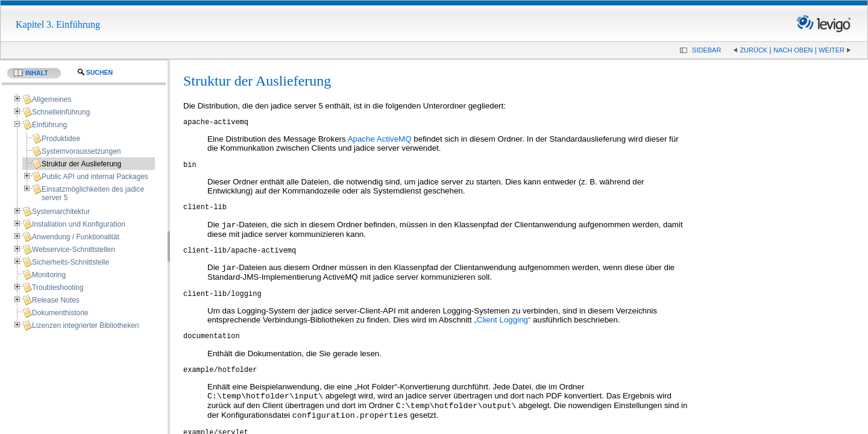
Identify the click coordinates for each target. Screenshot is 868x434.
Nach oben (793, 50)
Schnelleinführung (61, 112)
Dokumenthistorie (60, 313)
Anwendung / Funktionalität (76, 237)
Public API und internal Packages (95, 177)
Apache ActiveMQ (380, 141)
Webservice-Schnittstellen (74, 250)
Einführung (49, 125)
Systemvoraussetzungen (81, 151)
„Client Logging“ (502, 331)
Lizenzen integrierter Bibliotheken (85, 325)
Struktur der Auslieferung (81, 164)
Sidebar (706, 50)
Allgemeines (52, 99)
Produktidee (61, 139)
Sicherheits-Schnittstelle (71, 262)
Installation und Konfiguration (79, 224)
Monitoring (49, 275)
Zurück (753, 50)
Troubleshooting (58, 288)
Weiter (832, 50)
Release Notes (56, 300)
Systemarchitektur (61, 212)
